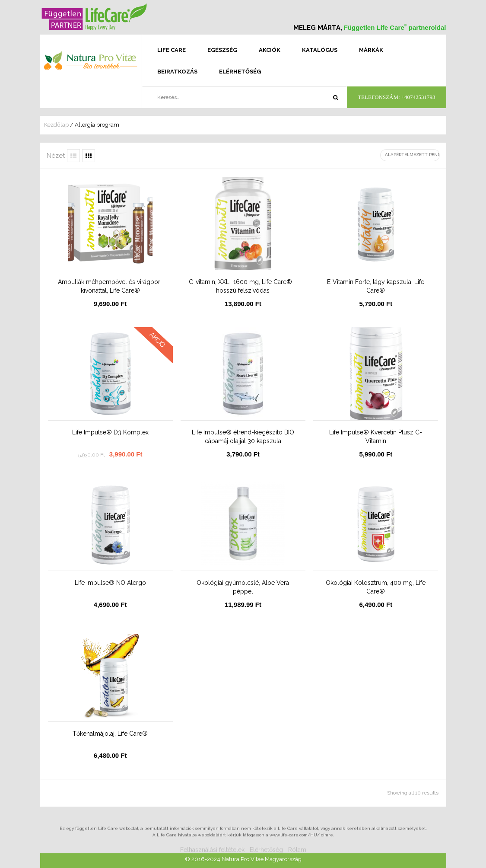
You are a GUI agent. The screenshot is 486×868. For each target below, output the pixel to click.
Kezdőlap (56, 125)
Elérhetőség (240, 72)
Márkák (371, 50)
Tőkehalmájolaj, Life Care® (110, 734)
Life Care (172, 50)
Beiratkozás (177, 72)
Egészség (222, 50)
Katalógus (320, 50)
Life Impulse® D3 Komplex (110, 432)
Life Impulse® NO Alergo (110, 583)
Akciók (270, 50)
